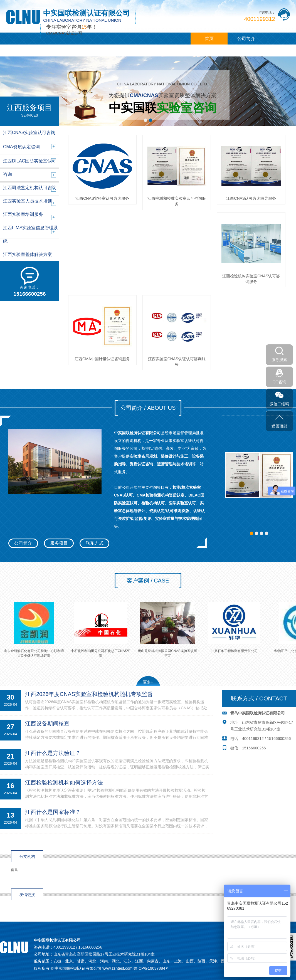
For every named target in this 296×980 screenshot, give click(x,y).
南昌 (14, 870)
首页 (209, 39)
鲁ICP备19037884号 (151, 968)
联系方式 (95, 543)
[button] (145, 120)
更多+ (148, 682)
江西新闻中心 (56, 50)
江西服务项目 (19, 50)
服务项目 (59, 543)
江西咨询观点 (130, 50)
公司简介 (246, 39)
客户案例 (93, 50)
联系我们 (167, 50)
